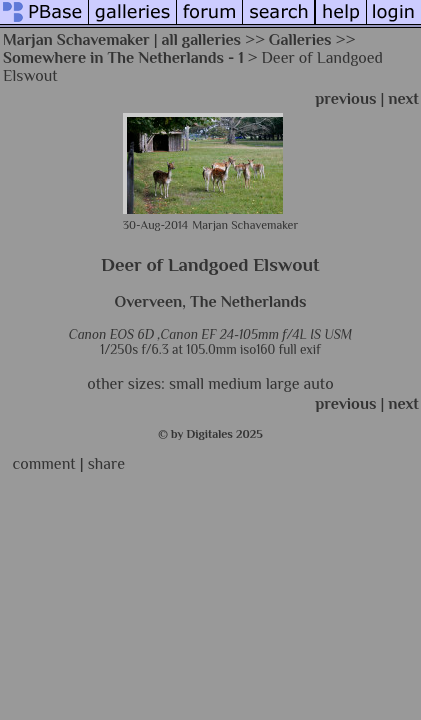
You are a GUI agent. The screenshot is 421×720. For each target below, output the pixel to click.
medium (235, 384)
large (283, 384)
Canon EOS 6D (111, 334)
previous (345, 99)
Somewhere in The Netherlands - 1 (123, 58)
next (403, 99)
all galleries (202, 40)
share (106, 464)
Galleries (300, 40)
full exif (300, 349)
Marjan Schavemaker (76, 40)
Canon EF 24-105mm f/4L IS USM (256, 334)
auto (319, 384)
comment (44, 464)
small (186, 384)
